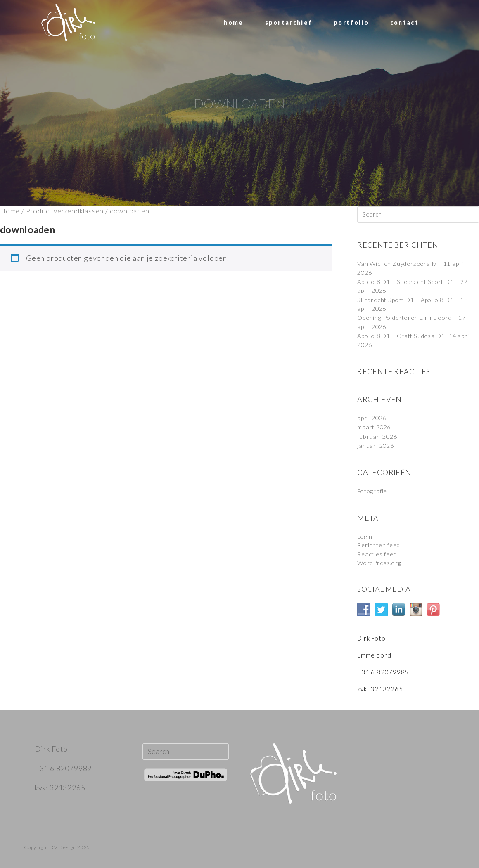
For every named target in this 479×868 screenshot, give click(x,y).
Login (365, 534)
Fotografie (373, 489)
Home (10, 211)
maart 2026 (375, 426)
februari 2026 (378, 435)
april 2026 (372, 416)
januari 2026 (376, 444)
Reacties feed (379, 551)
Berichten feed (380, 543)
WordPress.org (380, 560)
